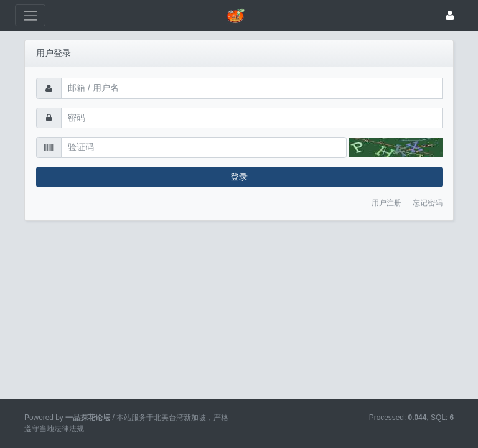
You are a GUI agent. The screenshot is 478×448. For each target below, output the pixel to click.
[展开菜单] (30, 15)
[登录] (450, 15)
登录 (239, 177)
